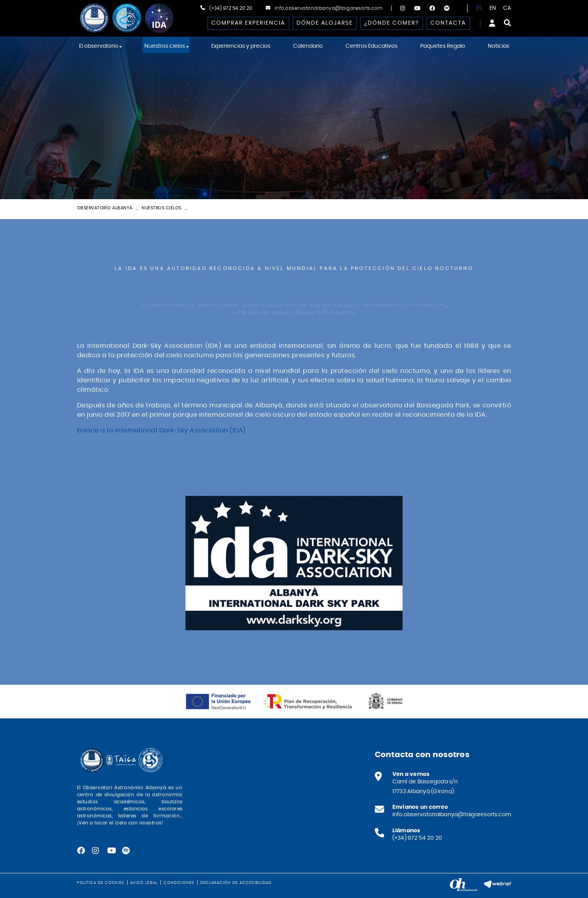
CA (507, 8)
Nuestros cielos (162, 208)
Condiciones (179, 883)
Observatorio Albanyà (105, 208)
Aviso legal (144, 883)
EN (493, 8)
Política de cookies (101, 883)
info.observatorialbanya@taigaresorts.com (329, 8)
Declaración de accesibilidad (236, 883)
